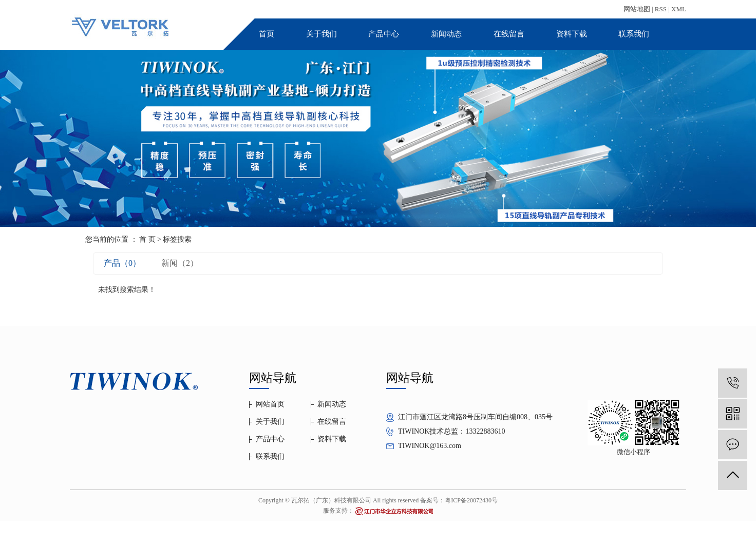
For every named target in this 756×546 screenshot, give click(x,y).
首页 (267, 34)
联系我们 (634, 34)
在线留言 (509, 34)
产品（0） (122, 263)
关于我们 (322, 34)
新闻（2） (180, 263)
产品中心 (384, 34)
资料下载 (572, 34)
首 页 (147, 239)
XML (679, 9)
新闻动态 (446, 34)
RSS (661, 9)
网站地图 (637, 9)
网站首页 (270, 404)
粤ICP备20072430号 (471, 500)
